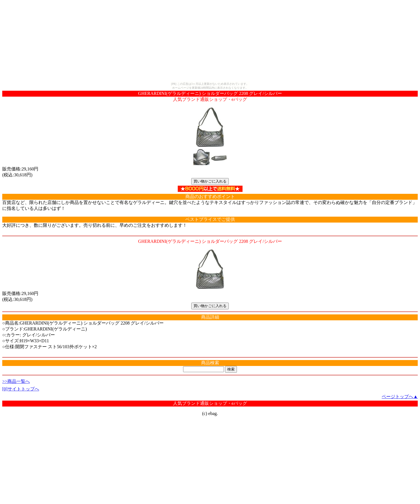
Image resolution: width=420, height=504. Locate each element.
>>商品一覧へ (16, 381)
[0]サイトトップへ (21, 389)
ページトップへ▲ (400, 397)
